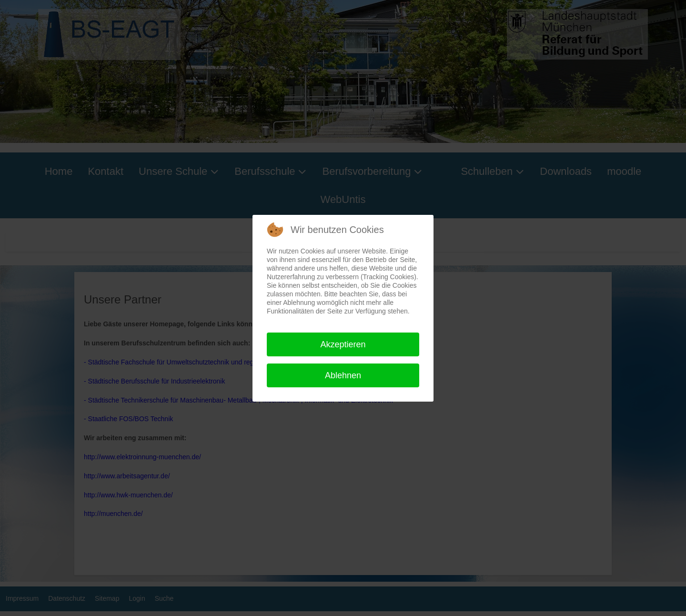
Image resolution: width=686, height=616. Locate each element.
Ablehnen (343, 375)
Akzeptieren (343, 344)
